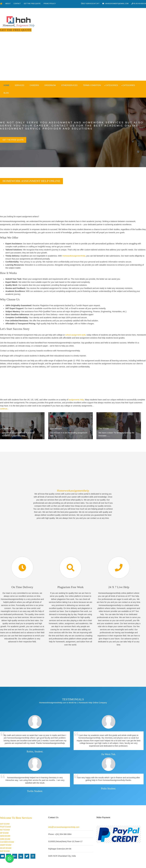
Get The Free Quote (35, 4)
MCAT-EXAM (6, 838)
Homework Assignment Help (69, 864)
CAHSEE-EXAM (7, 832)
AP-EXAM (4, 823)
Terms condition (91, 82)
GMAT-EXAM (6, 835)
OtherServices (69, 82)
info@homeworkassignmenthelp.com (66, 817)
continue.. (4, 405)
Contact (19, 4)
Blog (5, 89)
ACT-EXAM (5, 820)
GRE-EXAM (5, 829)
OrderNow (49, 82)
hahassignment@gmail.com (116, 4)
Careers (34, 82)
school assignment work (75, 331)
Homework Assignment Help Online (31, 178)
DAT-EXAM (5, 841)
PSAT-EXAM (5, 817)
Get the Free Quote (13, 136)
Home (6, 82)
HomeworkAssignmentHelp (74, 252)
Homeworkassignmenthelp (73, 485)
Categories (111, 82)
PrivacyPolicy (53, 4)
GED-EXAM (5, 826)
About (9, 4)
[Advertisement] (73, 58)
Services (19, 82)
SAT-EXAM (5, 814)
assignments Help (76, 396)
